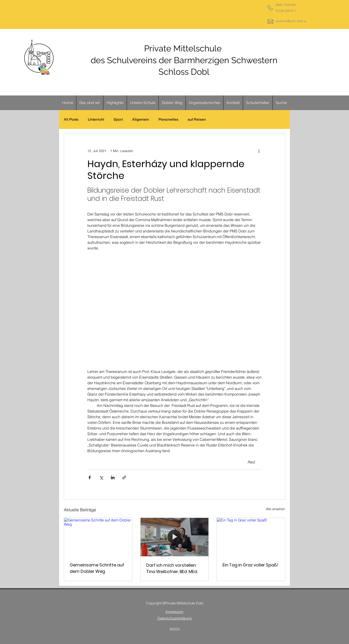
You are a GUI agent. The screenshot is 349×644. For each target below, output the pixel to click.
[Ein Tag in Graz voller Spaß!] (251, 537)
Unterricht (96, 119)
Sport (118, 119)
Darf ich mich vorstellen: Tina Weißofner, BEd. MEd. (172, 568)
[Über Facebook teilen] (90, 477)
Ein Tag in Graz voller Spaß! (250, 565)
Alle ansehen (276, 509)
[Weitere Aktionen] (259, 151)
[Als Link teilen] (124, 477)
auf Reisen (197, 119)
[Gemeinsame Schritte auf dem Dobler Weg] (98, 537)
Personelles (168, 119)
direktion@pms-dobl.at (291, 21)
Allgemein (141, 119)
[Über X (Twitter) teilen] (101, 477)
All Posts (71, 119)
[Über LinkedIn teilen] (113, 477)
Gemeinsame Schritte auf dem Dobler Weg (97, 568)
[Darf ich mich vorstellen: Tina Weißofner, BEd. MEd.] (175, 537)
